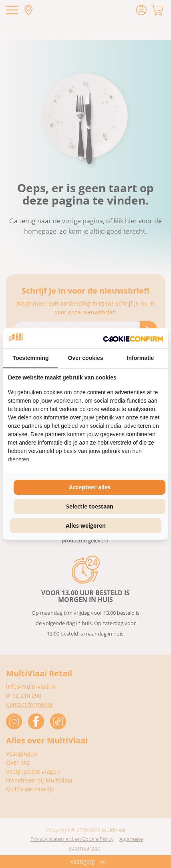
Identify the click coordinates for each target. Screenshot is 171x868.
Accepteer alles (90, 487)
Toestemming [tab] (31, 358)
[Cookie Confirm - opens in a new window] (133, 338)
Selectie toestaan (90, 506)
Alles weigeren (86, 525)
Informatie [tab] (141, 358)
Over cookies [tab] (86, 358)
